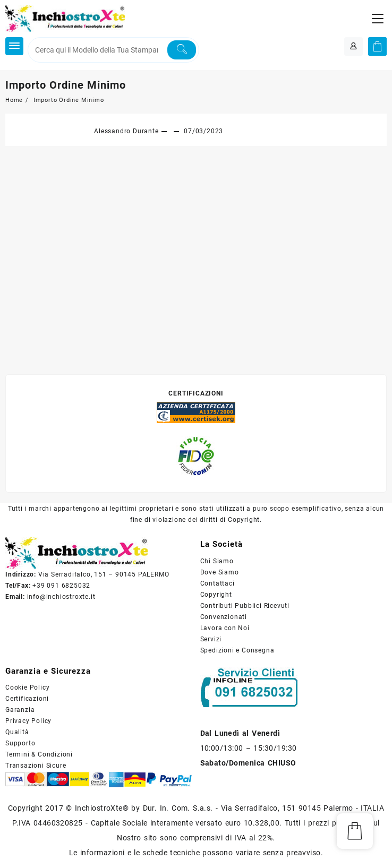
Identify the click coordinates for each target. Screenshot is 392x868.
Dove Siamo (220, 572)
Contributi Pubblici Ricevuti (245, 606)
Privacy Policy (28, 721)
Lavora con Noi (225, 628)
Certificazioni (27, 699)
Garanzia (20, 710)
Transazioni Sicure (36, 766)
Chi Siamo (217, 561)
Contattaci (218, 583)
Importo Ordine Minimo (66, 85)
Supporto (20, 743)
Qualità (17, 732)
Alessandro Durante (126, 131)
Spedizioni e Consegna (237, 650)
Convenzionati (224, 617)
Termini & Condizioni (39, 754)
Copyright (216, 595)
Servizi (211, 639)
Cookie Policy (27, 687)
